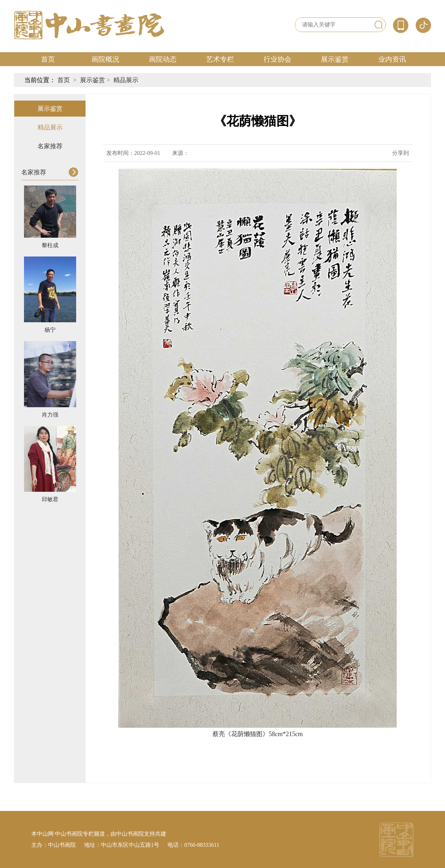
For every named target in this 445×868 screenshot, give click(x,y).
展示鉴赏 (335, 59)
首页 (48, 59)
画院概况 (105, 59)
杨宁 (50, 330)
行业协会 (277, 59)
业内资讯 (392, 59)
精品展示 (126, 80)
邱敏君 (50, 499)
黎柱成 (50, 245)
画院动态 (163, 59)
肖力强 (50, 415)
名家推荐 (50, 146)
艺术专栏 (220, 59)
